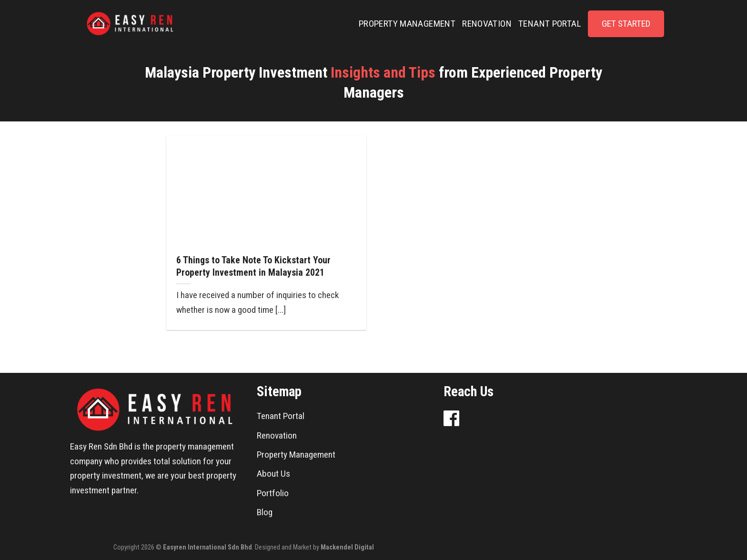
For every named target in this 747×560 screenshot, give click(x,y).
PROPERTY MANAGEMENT (407, 24)
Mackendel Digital (347, 547)
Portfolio (273, 493)
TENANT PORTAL (550, 24)
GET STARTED (626, 24)
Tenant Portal (281, 416)
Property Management (296, 455)
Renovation (277, 435)
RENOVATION (487, 24)
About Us (273, 474)
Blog (265, 512)
